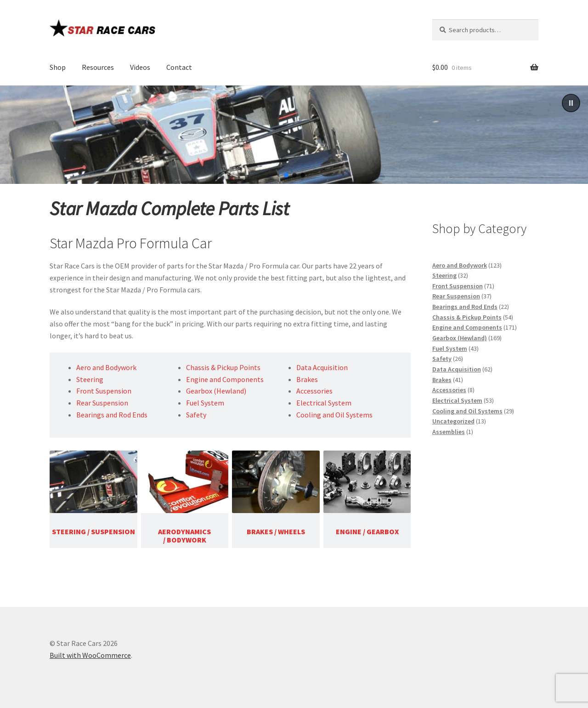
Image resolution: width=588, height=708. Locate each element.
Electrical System (324, 403)
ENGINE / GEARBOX (367, 531)
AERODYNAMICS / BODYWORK (184, 536)
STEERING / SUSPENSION (93, 531)
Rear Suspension (102, 403)
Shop (58, 67)
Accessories (314, 391)
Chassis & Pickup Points (223, 367)
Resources (98, 67)
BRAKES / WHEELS (276, 531)
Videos (140, 67)
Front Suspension (104, 391)
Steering (90, 379)
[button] (571, 103)
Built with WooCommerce (90, 655)
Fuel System (205, 403)
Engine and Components (225, 379)
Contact (179, 67)
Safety (196, 415)
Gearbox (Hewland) (216, 391)
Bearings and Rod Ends (112, 415)
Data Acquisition (322, 367)
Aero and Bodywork (106, 367)
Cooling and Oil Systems (334, 415)
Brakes (307, 379)
